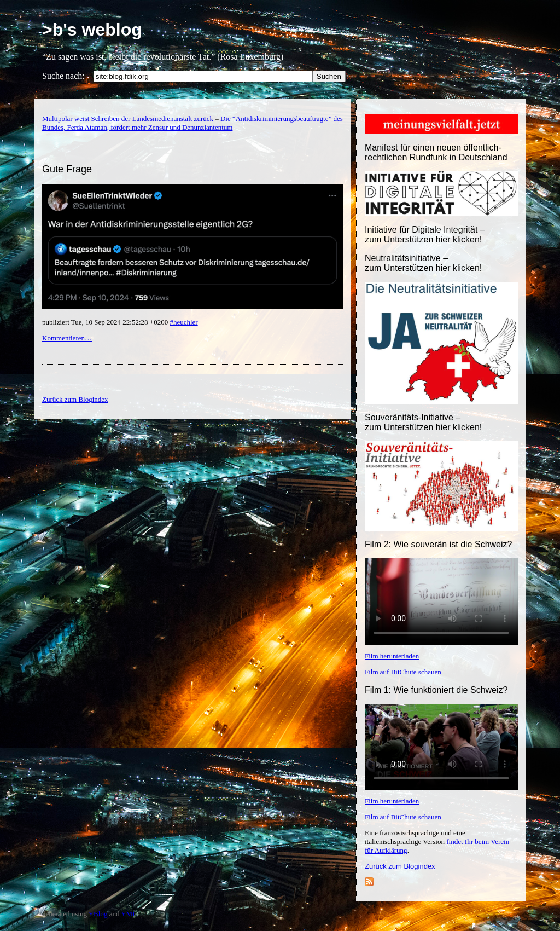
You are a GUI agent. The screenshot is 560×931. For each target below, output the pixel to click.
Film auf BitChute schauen (403, 672)
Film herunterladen (392, 656)
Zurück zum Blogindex (400, 866)
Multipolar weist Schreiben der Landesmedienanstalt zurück (128, 118)
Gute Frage (67, 169)
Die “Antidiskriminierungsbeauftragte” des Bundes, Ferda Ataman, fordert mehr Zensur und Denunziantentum (192, 123)
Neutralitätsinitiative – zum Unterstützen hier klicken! (423, 263)
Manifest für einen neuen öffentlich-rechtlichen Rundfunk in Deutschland (436, 152)
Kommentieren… (67, 338)
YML (129, 914)
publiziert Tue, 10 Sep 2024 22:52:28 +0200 (106, 322)
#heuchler (183, 322)
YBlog (98, 914)
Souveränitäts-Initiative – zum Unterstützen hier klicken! (423, 422)
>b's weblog (92, 30)
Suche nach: (63, 76)
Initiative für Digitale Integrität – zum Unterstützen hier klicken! (425, 235)
